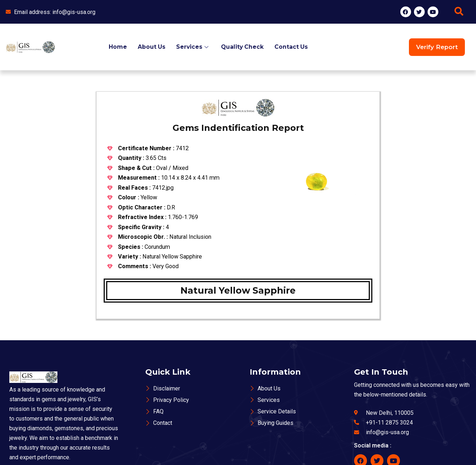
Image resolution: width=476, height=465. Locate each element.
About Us (151, 47)
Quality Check (243, 47)
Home (117, 47)
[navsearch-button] (459, 12)
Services (193, 47)
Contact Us (292, 47)
